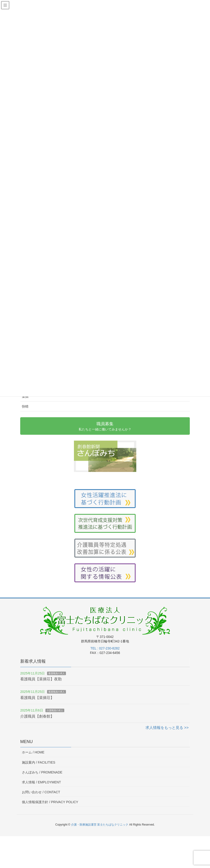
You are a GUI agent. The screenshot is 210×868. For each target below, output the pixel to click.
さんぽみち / (42, 772)
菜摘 (25, 397)
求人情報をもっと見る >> (167, 728)
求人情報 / (41, 782)
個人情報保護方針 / (50, 802)
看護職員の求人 (57, 673)
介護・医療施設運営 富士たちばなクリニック (100, 825)
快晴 (25, 406)
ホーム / (33, 752)
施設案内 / (39, 762)
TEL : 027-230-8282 (105, 648)
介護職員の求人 (55, 710)
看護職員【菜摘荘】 (37, 698)
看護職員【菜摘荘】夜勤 (41, 679)
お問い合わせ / (41, 792)
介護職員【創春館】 (37, 716)
